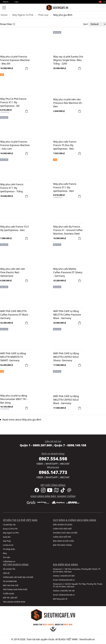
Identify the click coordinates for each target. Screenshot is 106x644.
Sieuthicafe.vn (87, 639)
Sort (86, 24)
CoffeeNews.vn (9, 561)
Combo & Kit (8, 545)
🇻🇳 (100, 2)
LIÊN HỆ (6, 573)
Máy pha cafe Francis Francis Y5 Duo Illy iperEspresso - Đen (65, 145)
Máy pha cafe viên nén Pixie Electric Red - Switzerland (13, 272)
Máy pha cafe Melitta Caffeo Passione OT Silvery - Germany (68, 272)
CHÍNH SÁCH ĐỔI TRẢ (62, 537)
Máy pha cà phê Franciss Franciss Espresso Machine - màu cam (15, 145)
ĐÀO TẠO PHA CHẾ (11, 585)
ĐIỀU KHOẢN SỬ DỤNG (63, 525)
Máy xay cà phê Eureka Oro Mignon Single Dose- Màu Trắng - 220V (68, 60)
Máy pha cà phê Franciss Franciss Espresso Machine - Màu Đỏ (15, 60)
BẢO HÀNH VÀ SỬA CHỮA (63, 541)
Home (4, 15)
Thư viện (7, 557)
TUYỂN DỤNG (9, 594)
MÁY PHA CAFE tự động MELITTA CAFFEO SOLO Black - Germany (66, 400)
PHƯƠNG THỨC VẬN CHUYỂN (65, 533)
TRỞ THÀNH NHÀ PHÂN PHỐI (15, 590)
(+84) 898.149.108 (67, 591)
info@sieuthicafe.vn (67, 580)
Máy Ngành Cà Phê (23, 15)
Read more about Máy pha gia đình (22, 420)
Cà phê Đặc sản (9, 525)
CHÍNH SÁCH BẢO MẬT (62, 529)
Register (6, 2)
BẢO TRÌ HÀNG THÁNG (62, 545)
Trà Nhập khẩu (9, 549)
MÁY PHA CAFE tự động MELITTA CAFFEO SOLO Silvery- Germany (66, 357)
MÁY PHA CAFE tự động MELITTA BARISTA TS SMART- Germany (13, 357)
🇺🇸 (105, 2)
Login (16, 2)
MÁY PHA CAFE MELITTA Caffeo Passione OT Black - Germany (15, 315)
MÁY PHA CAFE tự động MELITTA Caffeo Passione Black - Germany (67, 315)
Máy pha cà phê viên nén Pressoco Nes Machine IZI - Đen (68, 103)
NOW (23, 602)
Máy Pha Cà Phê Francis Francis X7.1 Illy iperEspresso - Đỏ (13, 102)
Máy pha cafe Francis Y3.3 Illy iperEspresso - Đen (14, 228)
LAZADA (10, 602)
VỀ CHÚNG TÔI (9, 569)
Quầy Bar (7, 537)
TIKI (5, 602)
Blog (5, 553)
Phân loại (43, 15)
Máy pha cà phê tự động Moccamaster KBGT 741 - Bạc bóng (14, 399)
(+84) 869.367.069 (67, 576)
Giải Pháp (7, 541)
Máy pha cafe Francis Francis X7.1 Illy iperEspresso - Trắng (12, 188)
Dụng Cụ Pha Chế (10, 529)
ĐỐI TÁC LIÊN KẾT (10, 598)
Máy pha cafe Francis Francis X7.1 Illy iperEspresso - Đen (65, 187)
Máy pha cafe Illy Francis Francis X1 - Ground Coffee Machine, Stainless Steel (68, 230)
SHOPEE (17, 602)
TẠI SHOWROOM (10, 581)
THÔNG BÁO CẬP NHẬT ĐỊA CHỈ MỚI (18, 577)
